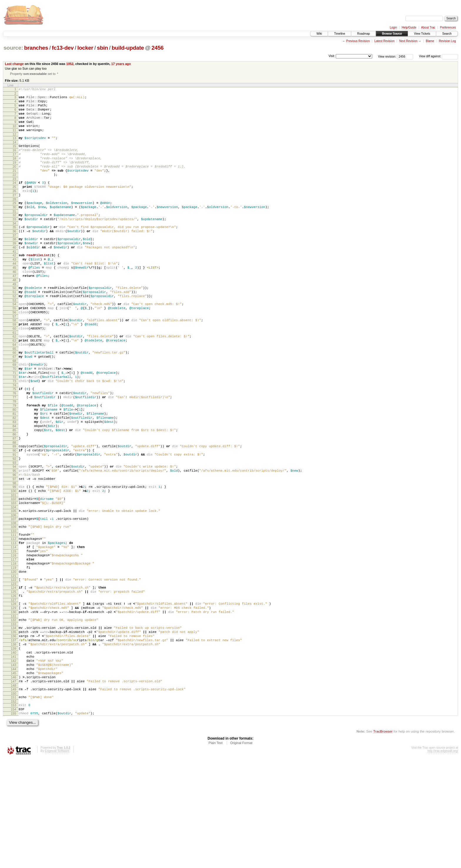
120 (14, 656)
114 (14, 626)
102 (14, 571)
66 (14, 398)
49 (14, 319)
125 (14, 679)
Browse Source (392, 34)
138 (14, 740)
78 (14, 456)
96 (14, 543)
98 (14, 553)
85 (14, 491)
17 (14, 166)
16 (14, 161)
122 (14, 665)
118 (14, 646)
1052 (70, 64)
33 (14, 243)
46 (14, 304)
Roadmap (364, 34)
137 (14, 735)
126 (14, 684)
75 (14, 441)
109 (14, 602)
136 (14, 730)
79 (14, 461)
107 (14, 594)
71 (14, 422)
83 (14, 481)
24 (14, 200)
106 (14, 590)
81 (14, 471)
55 (14, 347)
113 (14, 621)
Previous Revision (358, 41)
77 (14, 451)
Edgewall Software (57, 860)
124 (14, 674)
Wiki (319, 34)
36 (14, 257)
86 (14, 496)
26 (14, 210)
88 (14, 506)
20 (14, 181)
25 (14, 205)
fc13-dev (63, 48)
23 (14, 196)
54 (14, 342)
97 (14, 548)
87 (14, 501)
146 (14, 780)
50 (14, 323)
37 (14, 262)
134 (14, 720)
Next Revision (408, 41)
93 (14, 529)
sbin (102, 48)
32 (14, 238)
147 (14, 785)
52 (14, 333)
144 (14, 770)
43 (14, 289)
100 (14, 562)
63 (14, 384)
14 (14, 153)
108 (14, 599)
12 (14, 144)
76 (14, 446)
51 (14, 328)
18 (14, 171)
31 (14, 234)
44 (14, 294)
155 (14, 822)
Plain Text (216, 852)
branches (36, 48)
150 (14, 799)
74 (14, 437)
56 (14, 352)
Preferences (448, 27)
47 (14, 309)
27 (14, 215)
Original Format (241, 852)
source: (13, 48)
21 (14, 186)
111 (14, 611)
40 (14, 275)
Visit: (332, 56)
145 (14, 775)
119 (14, 651)
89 (14, 510)
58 (14, 361)
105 (14, 585)
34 (14, 248)
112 (14, 616)
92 (14, 525)
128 (14, 693)
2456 (157, 48)
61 (14, 376)
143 (14, 765)
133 (14, 716)
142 (14, 760)
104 (14, 581)
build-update (128, 48)
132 (14, 711)
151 (14, 803)
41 (14, 280)
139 (14, 745)
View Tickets (422, 34)
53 (14, 338)
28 (14, 220)
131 (14, 708)
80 (14, 466)
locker (85, 48)
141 (14, 755)
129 (14, 698)
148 (14, 790)
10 (14, 134)
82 (14, 476)
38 (14, 265)
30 (14, 229)
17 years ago (121, 64)
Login (393, 27)
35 (14, 252)
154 (14, 817)
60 (14, 371)
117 (14, 641)
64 (14, 389)
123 (14, 670)
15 (14, 156)
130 (14, 703)
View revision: (387, 56)
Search (447, 34)
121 (14, 661)
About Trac (428, 27)
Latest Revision (384, 41)
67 (14, 403)
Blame (430, 41)
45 (14, 299)
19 (14, 176)
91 (14, 520)
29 (14, 224)
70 (14, 417)
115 (14, 631)
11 (14, 139)
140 (14, 750)
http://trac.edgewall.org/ (443, 860)
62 (14, 379)
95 (14, 538)
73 (14, 432)
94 (14, 533)
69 (14, 412)
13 (14, 148)
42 (14, 284)
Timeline (339, 34)
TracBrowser (383, 840)
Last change (14, 64)
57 (14, 357)
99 (14, 557)
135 (14, 725)
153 (14, 812)
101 (14, 567)
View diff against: (439, 56)
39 (14, 270)
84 (14, 486)
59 (14, 366)
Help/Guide (409, 27)
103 (14, 576)
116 (14, 636)
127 (14, 689)
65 (14, 394)
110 (14, 607)
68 (14, 408)
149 (14, 794)
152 (14, 808)
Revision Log (447, 41)
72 (14, 427)
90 (14, 515)
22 (14, 191)
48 (14, 314)
